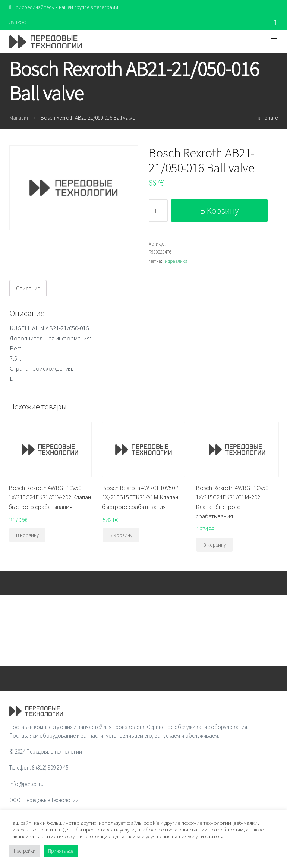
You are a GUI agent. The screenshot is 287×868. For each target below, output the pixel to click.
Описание (28, 288)
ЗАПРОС (18, 23)
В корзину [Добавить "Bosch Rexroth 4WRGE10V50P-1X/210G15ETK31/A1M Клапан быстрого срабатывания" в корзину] (121, 535)
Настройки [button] (25, 851)
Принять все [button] (61, 851)
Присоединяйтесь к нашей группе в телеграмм (64, 7)
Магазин (20, 118)
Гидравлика (175, 261)
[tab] (28, 288)
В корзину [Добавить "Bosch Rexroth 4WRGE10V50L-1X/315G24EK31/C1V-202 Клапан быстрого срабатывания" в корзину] (27, 535)
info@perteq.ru (26, 784)
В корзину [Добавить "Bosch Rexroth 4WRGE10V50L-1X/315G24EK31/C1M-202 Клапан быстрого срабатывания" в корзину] (215, 545)
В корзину (219, 210)
